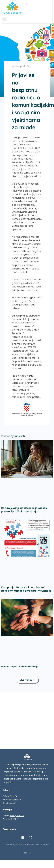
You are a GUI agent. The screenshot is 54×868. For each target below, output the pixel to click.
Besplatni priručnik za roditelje (20, 667)
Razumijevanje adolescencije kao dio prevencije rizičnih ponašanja (24, 510)
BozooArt (27, 853)
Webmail (45, 845)
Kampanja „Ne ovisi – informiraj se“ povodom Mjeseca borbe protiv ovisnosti (26, 589)
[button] (26, 4)
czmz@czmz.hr (17, 816)
